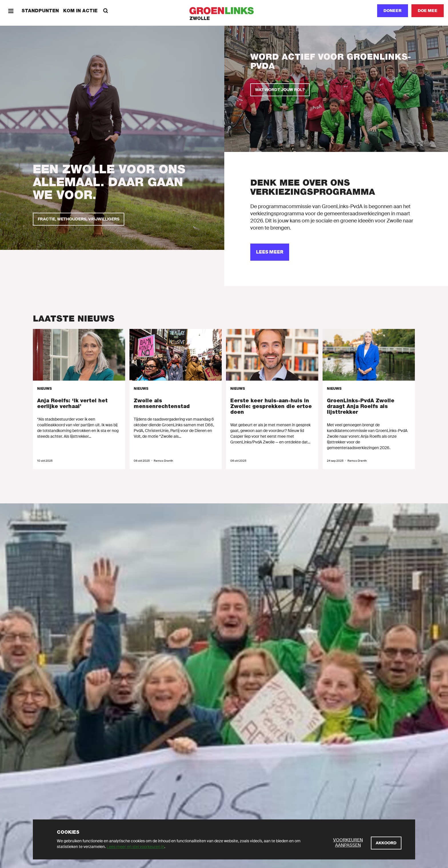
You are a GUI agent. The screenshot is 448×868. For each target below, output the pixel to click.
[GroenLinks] (224, 11)
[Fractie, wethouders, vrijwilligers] (79, 219)
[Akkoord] (386, 843)
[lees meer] (270, 252)
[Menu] (11, 11)
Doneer (393, 11)
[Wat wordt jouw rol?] (280, 90)
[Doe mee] (428, 11)
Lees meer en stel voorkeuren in (135, 847)
